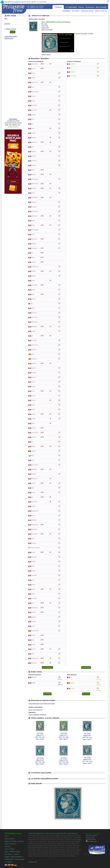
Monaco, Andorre (9, 839)
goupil (33, 626)
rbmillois (34, 156)
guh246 (33, 419)
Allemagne (8, 846)
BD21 (33, 294)
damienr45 (34, 529)
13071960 (34, 105)
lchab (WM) (34, 64)
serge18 (33, 152)
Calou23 (34, 617)
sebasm (33, 396)
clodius (33, 594)
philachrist (34, 142)
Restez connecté (11, 29)
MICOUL (34, 175)
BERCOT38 (35, 184)
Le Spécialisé (71, 7)
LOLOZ (33, 483)
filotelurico (34, 359)
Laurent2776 (35, 433)
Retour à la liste (33, 19)
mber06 (33, 414)
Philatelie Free (14, 9)
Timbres (58, 7)
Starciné (34, 437)
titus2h (33, 69)
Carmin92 (34, 557)
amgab (33, 331)
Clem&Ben (34, 248)
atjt (32, 442)
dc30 (33, 119)
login (6, 19)
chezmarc (34, 313)
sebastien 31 (35, 267)
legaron (33, 368)
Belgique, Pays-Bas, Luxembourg (14, 841)
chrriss (33, 101)
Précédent (42, 19)
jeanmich (72, 72)
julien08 (33, 612)
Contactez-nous (33, 862)
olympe (33, 133)
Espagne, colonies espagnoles (13, 857)
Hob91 (33, 225)
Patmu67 (34, 350)
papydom (34, 363)
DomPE (33, 271)
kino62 (33, 552)
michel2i (34, 165)
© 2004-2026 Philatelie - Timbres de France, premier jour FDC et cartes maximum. (53, 833)
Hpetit (33, 405)
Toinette (33, 428)
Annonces (90, 7)
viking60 (34, 474)
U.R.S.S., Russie (9, 849)
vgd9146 (34, 244)
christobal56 (35, 230)
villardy (33, 585)
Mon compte (101, 7)
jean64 (33, 645)
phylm (33, 423)
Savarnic (34, 377)
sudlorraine (34, 322)
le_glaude (34, 207)
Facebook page (91, 841)
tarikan (33, 290)
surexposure (35, 179)
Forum (81, 7)
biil (32, 336)
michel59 (34, 598)
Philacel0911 (35, 631)
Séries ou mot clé (101, 11)
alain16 (33, 571)
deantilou (34, 373)
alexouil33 (34, 502)
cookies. (16, 2)
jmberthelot (34, 198)
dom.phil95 (34, 285)
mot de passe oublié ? (11, 36)
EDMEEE (34, 469)
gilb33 (33, 258)
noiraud (33, 387)
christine (34, 262)
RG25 (33, 566)
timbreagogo (35, 92)
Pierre (33, 193)
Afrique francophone (10, 844)
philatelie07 (34, 534)
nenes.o (33, 96)
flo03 (33, 147)
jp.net (33, 460)
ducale (33, 493)
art (32, 304)
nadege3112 (35, 525)
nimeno (33, 516)
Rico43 (33, 649)
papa (33, 488)
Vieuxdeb (34, 340)
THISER (34, 562)
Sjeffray (33, 446)
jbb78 (33, 603)
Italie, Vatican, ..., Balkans (12, 854)
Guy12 (33, 410)
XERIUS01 (34, 216)
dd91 (33, 654)
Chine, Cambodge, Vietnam (12, 852)
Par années (76, 11)
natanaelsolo (35, 345)
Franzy (33, 73)
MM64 (33, 221)
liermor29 (34, 110)
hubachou (34, 663)
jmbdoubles (34, 608)
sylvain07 (34, 188)
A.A (32, 253)
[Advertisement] (13, 84)
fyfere (33, 640)
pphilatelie (34, 327)
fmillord (33, 78)
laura (33, 87)
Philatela (34, 622)
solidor (33, 589)
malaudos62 (35, 211)
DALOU (33, 400)
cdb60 (33, 308)
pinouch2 (34, 161)
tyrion (33, 354)
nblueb (33, 635)
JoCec (33, 391)
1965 (33, 456)
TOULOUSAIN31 (35, 548)
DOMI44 (34, 138)
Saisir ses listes (90, 837)
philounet (34, 202)
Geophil (33, 115)
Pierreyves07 (35, 658)
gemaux (33, 299)
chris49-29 (34, 479)
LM (32, 497)
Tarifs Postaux (13, 119)
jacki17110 (34, 317)
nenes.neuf (34, 82)
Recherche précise (87, 11)
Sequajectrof (35, 511)
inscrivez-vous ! (9, 38)
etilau (33, 539)
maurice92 (73, 76)
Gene (33, 128)
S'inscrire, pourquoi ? (92, 835)
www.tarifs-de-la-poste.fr (13, 127)
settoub (33, 382)
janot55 (33, 683)
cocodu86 (34, 575)
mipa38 (33, 276)
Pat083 (33, 506)
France (6, 836)
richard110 (34, 239)
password (7, 24)
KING (33, 234)
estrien (33, 170)
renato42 (72, 64)
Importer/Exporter (91, 839)
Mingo (33, 281)
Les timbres (66, 11)
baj (32, 124)
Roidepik (34, 543)
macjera (33, 451)
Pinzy (33, 580)
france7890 (34, 465)
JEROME (34, 520)
